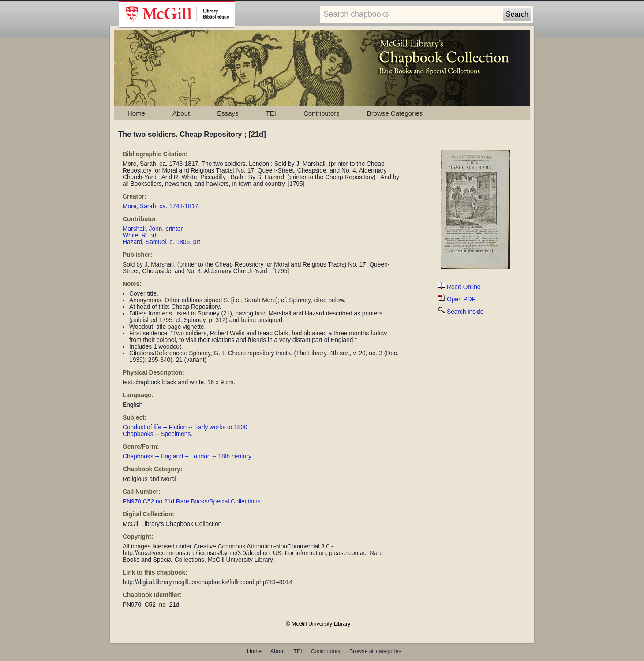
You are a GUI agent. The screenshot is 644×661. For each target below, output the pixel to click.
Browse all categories (375, 651)
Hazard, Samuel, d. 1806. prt (161, 242)
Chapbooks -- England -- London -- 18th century (187, 456)
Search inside (461, 312)
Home (136, 113)
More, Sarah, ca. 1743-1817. (161, 206)
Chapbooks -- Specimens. (157, 434)
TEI (271, 113)
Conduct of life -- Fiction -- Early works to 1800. (186, 427)
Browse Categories (395, 113)
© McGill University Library (318, 624)
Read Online (459, 287)
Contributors (322, 113)
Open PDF (457, 299)
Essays (228, 113)
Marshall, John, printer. (153, 229)
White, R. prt (139, 235)
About (181, 113)
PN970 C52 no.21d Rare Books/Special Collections (192, 501)
